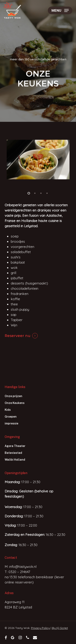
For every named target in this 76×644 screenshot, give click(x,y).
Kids (8, 410)
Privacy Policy (40, 628)
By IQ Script (60, 628)
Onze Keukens (15, 403)
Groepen (11, 417)
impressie (11, 423)
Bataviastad (13, 453)
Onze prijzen (13, 396)
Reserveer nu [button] (18, 336)
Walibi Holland (15, 460)
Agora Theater (15, 446)
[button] (60, 10)
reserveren (24, 582)
